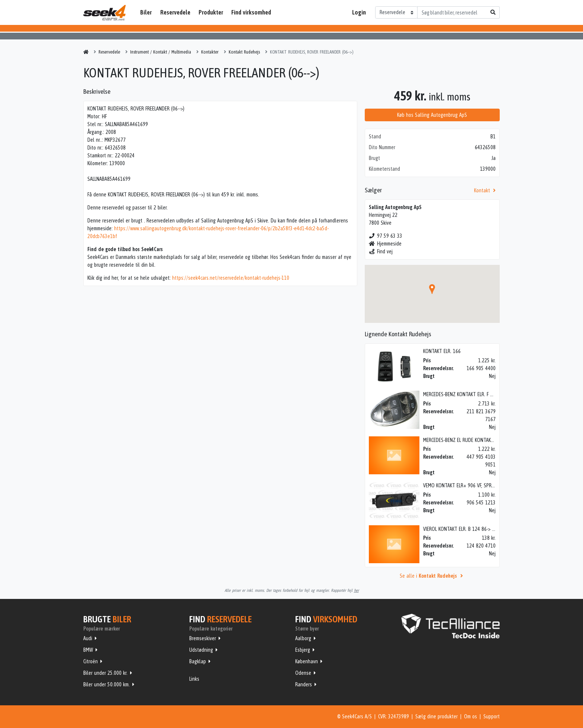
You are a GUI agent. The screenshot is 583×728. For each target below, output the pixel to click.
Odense (303, 673)
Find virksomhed (251, 12)
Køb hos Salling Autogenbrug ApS (432, 115)
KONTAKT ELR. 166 (442, 351)
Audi (88, 638)
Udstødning (201, 650)
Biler (146, 12)
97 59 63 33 (386, 236)
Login (359, 12)
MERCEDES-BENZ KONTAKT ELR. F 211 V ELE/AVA (471, 394)
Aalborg (303, 638)
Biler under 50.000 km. (107, 684)
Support (492, 716)
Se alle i (432, 576)
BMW (88, 650)
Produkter (211, 12)
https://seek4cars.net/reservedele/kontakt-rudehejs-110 (231, 278)
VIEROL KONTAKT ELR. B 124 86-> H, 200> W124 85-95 (479, 529)
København (307, 661)
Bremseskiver (203, 638)
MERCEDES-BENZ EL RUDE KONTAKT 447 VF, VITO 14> (477, 440)
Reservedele (175, 12)
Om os (471, 716)
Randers (304, 684)
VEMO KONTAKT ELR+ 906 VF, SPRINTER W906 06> (474, 485)
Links (194, 679)
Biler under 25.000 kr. (105, 673)
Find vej (381, 251)
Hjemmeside (385, 244)
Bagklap (198, 661)
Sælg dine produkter (437, 716)
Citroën (91, 661)
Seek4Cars (104, 13)
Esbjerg (303, 650)
